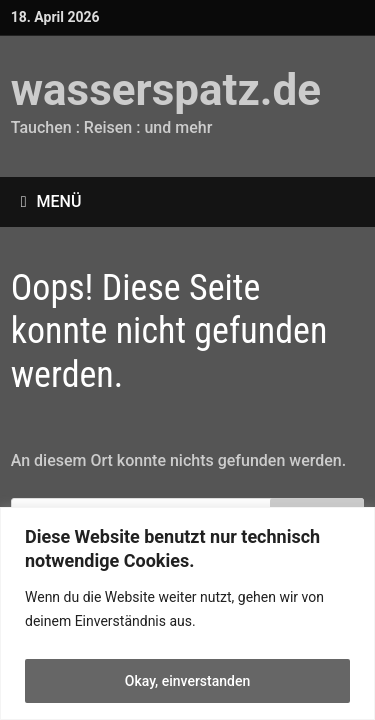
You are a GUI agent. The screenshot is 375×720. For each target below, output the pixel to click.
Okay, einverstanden (188, 681)
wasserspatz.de (166, 90)
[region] (187, 613)
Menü (51, 201)
